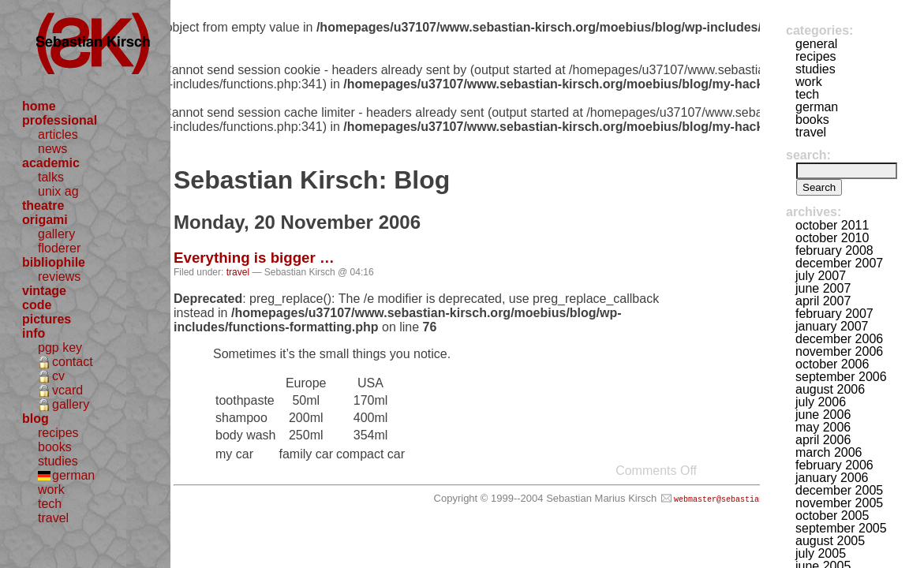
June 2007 (823, 288)
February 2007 (834, 314)
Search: (808, 155)
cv (58, 376)
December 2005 (839, 490)
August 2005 (830, 541)
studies (58, 461)
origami (45, 220)
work (51, 490)
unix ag (58, 191)
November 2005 (839, 503)
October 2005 (832, 516)
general (816, 44)
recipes (58, 433)
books (55, 447)
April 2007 (823, 301)
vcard (67, 390)
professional (60, 120)
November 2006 (839, 351)
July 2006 (821, 402)
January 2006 (832, 478)
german (73, 475)
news (52, 149)
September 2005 (841, 528)
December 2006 (839, 339)
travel (53, 518)
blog (36, 419)
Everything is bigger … (254, 258)
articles (58, 135)
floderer (59, 248)
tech (50, 504)
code (37, 305)
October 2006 (832, 364)
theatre (43, 206)
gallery (56, 234)
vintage (44, 291)
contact (73, 362)
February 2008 (834, 250)
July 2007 (821, 276)
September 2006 (841, 377)
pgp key (60, 348)
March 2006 (829, 452)
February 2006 (834, 465)
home (39, 106)
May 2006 (823, 427)
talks (51, 177)
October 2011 (832, 225)
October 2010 (832, 238)
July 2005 (821, 553)
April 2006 (823, 440)
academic (51, 163)
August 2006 (830, 389)
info (34, 333)
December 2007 (839, 263)
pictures (47, 319)
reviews (59, 277)
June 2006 (823, 415)
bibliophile (54, 262)
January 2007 (832, 326)
